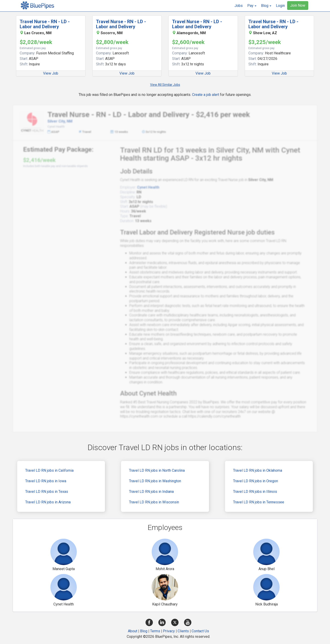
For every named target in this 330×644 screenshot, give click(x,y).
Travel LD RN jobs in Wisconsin (154, 502)
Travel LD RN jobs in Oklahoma (258, 470)
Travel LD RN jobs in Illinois (255, 492)
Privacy (169, 631)
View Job (51, 73)
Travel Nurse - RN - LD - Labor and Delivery (45, 24)
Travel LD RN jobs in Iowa (46, 481)
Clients (183, 631)
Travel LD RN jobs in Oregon (256, 481)
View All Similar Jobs (165, 85)
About (133, 631)
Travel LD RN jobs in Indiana (151, 492)
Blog (144, 631)
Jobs (239, 6)
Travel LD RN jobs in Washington (155, 481)
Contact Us (200, 631)
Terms (155, 631)
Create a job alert (206, 95)
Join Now (298, 5)
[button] (252, 6)
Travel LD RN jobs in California (49, 470)
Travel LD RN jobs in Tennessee (259, 502)
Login (280, 6)
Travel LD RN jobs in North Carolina (157, 470)
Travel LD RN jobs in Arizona (48, 502)
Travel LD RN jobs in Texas (47, 492)
